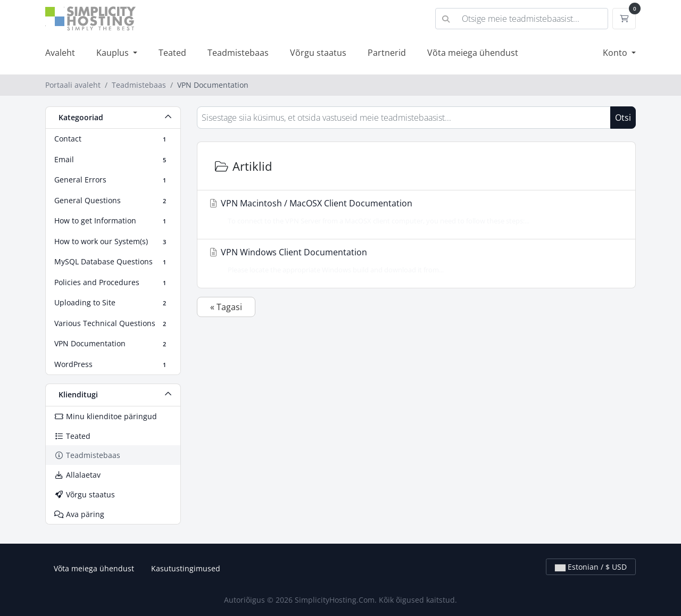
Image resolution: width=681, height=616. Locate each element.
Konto (616, 53)
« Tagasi (226, 307)
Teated (172, 53)
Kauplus (114, 53)
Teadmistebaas (238, 53)
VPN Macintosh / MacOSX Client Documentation (413, 212)
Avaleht (60, 53)
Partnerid (387, 53)
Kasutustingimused (186, 568)
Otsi (623, 118)
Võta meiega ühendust (473, 53)
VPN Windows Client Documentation (413, 261)
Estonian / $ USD (591, 567)
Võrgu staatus (318, 53)
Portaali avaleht (73, 85)
